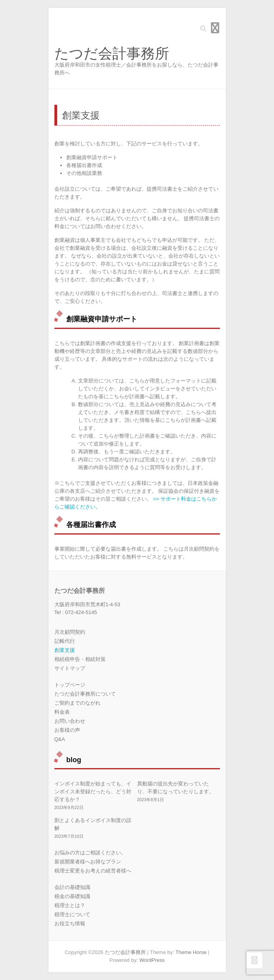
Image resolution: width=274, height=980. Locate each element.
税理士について (72, 914)
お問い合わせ (70, 721)
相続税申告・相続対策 (80, 659)
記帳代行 (65, 641)
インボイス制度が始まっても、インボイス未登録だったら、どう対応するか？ (93, 792)
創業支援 (65, 650)
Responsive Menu (215, 28)
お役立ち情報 (70, 923)
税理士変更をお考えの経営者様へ (93, 871)
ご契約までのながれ (77, 703)
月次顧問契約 (70, 632)
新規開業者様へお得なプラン (88, 862)
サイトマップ (70, 668)
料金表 (62, 712)
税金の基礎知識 (72, 896)
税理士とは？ (70, 905)
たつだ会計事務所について (85, 694)
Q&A (60, 739)
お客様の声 (67, 730)
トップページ (70, 685)
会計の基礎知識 (72, 887)
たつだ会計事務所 (112, 54)
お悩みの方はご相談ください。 (90, 853)
